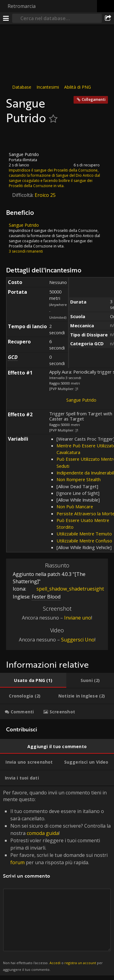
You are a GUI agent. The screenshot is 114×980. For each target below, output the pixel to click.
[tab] (33, 680)
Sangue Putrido (81, 400)
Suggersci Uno (78, 640)
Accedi (55, 963)
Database (22, 87)
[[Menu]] (6, 18)
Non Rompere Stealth (79, 479)
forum (17, 862)
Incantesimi (48, 87)
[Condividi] (108, 18)
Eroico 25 (45, 195)
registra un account (80, 963)
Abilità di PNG (78, 87)
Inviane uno (78, 618)
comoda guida (43, 833)
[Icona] (16, 138)
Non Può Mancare (75, 506)
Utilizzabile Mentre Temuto (84, 534)
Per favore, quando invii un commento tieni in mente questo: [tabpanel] (57, 881)
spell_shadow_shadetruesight (66, 588)
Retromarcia (22, 6)
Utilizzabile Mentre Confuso (84, 541)
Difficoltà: (23, 195)
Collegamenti (94, 99)
